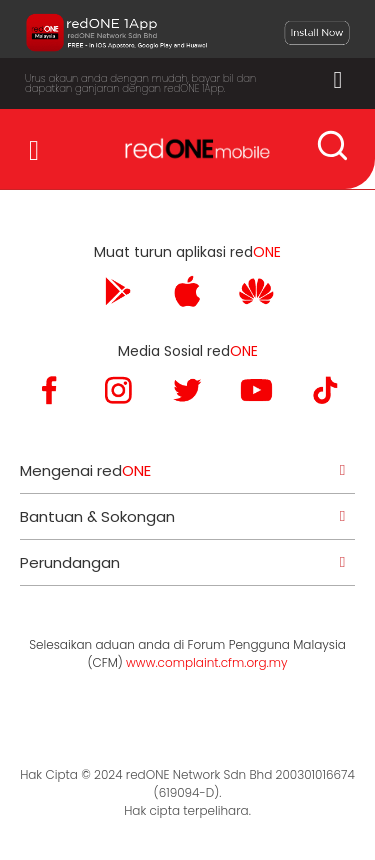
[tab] (187, 470)
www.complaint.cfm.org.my (206, 662)
